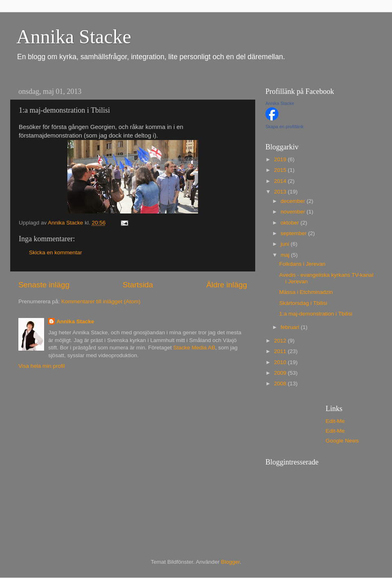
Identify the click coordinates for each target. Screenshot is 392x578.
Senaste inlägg (44, 285)
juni (286, 244)
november (294, 212)
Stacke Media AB (194, 348)
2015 (281, 170)
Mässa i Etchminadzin (306, 292)
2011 (281, 351)
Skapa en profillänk (285, 127)
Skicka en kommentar (56, 252)
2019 (281, 159)
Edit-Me (335, 421)
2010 (281, 362)
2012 (281, 341)
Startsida (138, 285)
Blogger (230, 562)
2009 (281, 373)
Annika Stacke (74, 37)
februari (291, 327)
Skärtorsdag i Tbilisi (303, 303)
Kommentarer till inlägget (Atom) (101, 301)
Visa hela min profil (42, 366)
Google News (342, 441)
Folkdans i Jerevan (302, 264)
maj (286, 255)
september (294, 233)
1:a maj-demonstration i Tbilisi (316, 314)
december (294, 201)
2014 (281, 181)
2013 (281, 192)
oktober (291, 223)
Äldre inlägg (227, 285)
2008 (281, 383)
